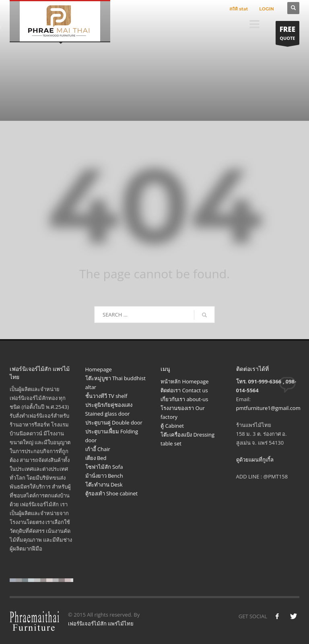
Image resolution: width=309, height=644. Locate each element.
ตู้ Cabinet (172, 426)
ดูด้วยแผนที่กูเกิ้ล (255, 460)
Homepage (99, 369)
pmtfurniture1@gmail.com (268, 408)
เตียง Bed (96, 458)
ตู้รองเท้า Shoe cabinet (112, 493)
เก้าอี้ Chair (98, 449)
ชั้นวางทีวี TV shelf (106, 396)
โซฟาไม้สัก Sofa (104, 467)
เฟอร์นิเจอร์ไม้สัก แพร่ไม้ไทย (101, 623)
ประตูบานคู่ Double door (114, 422)
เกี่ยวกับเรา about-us (184, 399)
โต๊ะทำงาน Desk (104, 485)
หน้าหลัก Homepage (185, 381)
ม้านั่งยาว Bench (104, 476)
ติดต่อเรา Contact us (184, 390)
